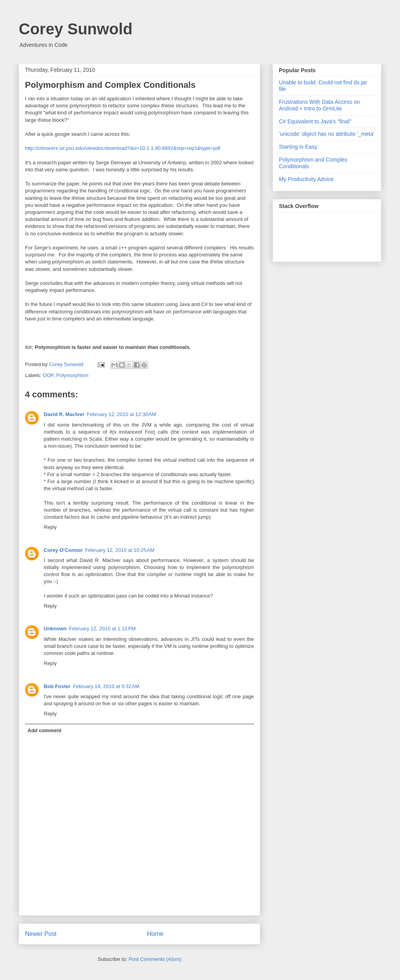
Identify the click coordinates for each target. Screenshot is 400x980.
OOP (48, 375)
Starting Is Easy (298, 147)
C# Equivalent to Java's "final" (315, 121)
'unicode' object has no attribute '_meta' (327, 134)
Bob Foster (57, 686)
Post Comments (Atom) (155, 959)
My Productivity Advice (306, 179)
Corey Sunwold (76, 29)
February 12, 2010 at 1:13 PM (103, 629)
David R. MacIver (64, 414)
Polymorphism (72, 375)
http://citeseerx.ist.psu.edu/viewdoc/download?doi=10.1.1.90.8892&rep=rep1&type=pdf (123, 148)
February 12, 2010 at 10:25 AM (120, 550)
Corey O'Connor (63, 550)
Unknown (55, 629)
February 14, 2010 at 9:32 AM (106, 686)
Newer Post (41, 934)
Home (155, 934)
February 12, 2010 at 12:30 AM (121, 414)
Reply (50, 527)
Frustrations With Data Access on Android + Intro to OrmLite (319, 105)
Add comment (45, 730)
